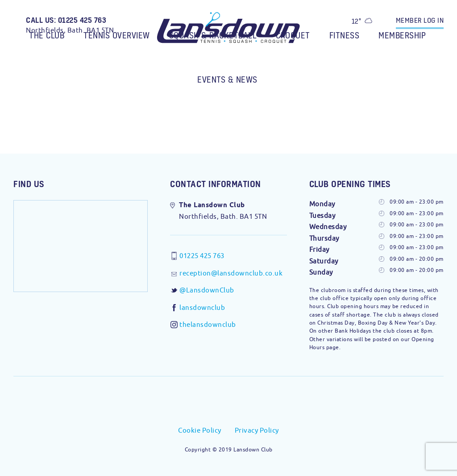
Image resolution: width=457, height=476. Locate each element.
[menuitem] (48, 30)
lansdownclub (202, 307)
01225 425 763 (202, 256)
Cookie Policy (200, 430)
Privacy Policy (257, 430)
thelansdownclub (208, 324)
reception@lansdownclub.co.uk (231, 273)
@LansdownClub (207, 290)
